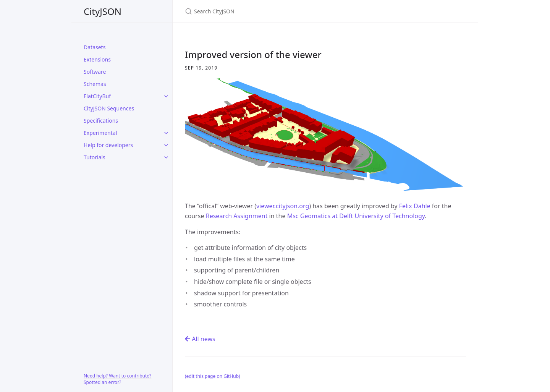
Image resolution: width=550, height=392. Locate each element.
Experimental (100, 133)
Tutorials (95, 157)
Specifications (101, 121)
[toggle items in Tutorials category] (166, 157)
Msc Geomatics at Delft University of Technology (356, 216)
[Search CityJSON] (275, 11)
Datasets (95, 47)
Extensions (97, 59)
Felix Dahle (415, 206)
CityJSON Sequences (109, 108)
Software (95, 72)
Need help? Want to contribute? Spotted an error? (117, 379)
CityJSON (103, 11)
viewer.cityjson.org (283, 206)
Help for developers (108, 145)
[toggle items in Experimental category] (166, 133)
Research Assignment (237, 216)
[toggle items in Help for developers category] (166, 145)
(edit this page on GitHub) (213, 376)
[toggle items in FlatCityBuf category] (166, 96)
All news (200, 339)
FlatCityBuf (97, 96)
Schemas (95, 84)
